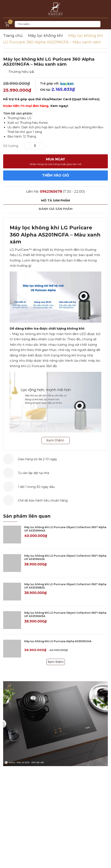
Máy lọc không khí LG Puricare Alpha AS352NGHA (58, 641)
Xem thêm (56, 662)
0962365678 (51, 192)
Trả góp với (57, 83)
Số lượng (11, 146)
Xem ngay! (59, 106)
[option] (55, 52)
